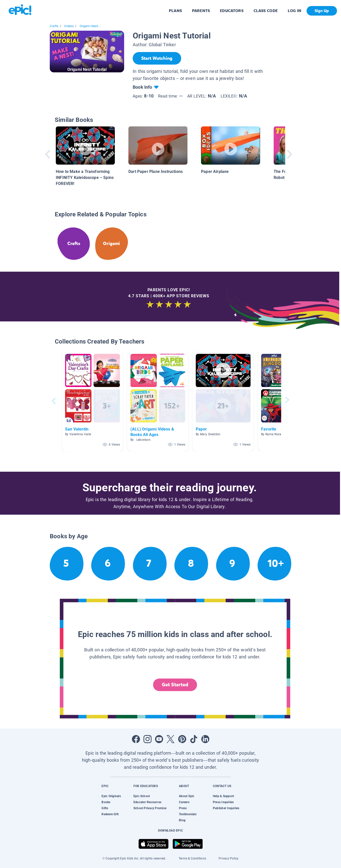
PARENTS (201, 11)
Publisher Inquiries (226, 808)
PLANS (175, 11)
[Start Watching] (157, 58)
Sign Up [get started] (322, 11)
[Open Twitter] (171, 739)
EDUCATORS (232, 11)
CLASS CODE (266, 11)
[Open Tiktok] (194, 739)
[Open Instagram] (148, 739)
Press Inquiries (223, 802)
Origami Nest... (90, 26)
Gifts (105, 808)
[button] (92, 401)
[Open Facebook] (136, 739)
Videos (69, 26)
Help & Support (223, 796)
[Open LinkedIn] (205, 739)
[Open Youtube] (159, 739)
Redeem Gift (110, 814)
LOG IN (295, 11)
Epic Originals (111, 796)
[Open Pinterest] (182, 739)
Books (106, 802)
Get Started (175, 685)
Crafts (54, 26)
